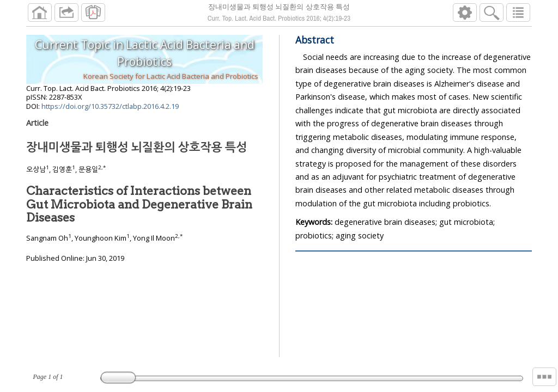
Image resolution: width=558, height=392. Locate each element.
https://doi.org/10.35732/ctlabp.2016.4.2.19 (110, 106)
